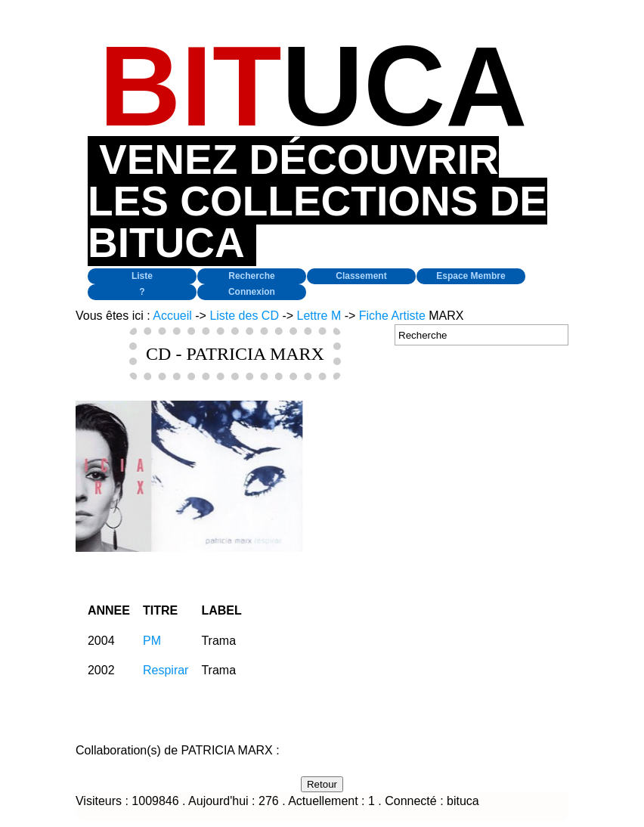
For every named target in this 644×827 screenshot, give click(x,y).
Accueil (172, 316)
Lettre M (319, 316)
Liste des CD (244, 316)
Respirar (166, 670)
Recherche (251, 276)
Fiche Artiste (392, 316)
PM (152, 641)
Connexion (252, 292)
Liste (142, 276)
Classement (361, 276)
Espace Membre (471, 276)
